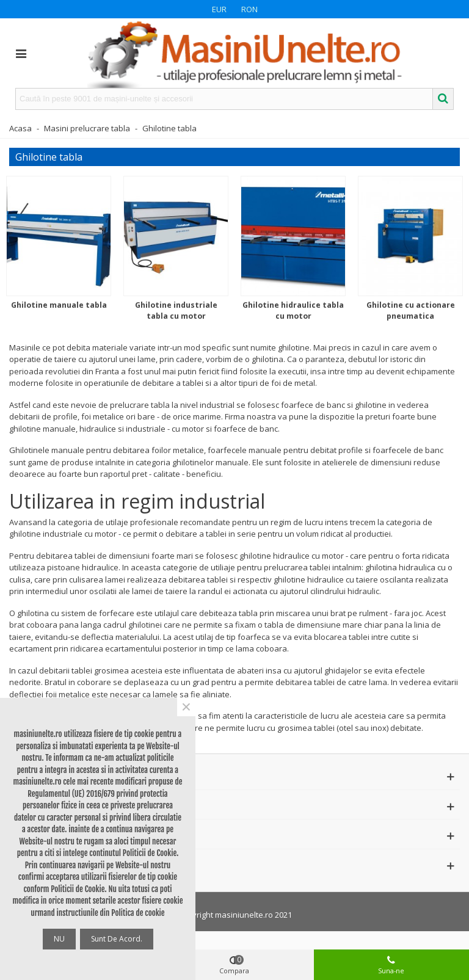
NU (59, 939)
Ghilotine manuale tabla (59, 305)
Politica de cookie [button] (138, 913)
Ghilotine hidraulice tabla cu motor (293, 311)
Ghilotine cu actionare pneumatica (411, 311)
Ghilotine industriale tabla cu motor (176, 311)
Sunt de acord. (117, 939)
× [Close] (186, 707)
